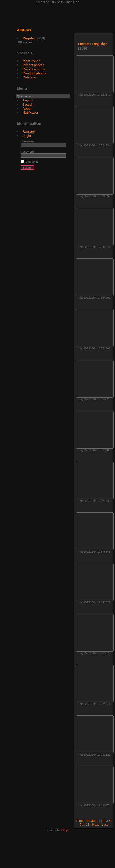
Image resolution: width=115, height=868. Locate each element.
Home (84, 44)
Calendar (29, 77)
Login (27, 136)
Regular (29, 38)
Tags (26, 100)
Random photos (34, 73)
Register (29, 132)
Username (28, 141)
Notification (31, 113)
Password (27, 152)
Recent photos (33, 65)
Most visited (31, 61)
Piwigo (65, 830)
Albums (24, 30)
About (27, 108)
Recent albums (34, 69)
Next (95, 824)
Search (28, 104)
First (80, 821)
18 (88, 824)
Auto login (29, 162)
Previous (92, 821)
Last (105, 824)
